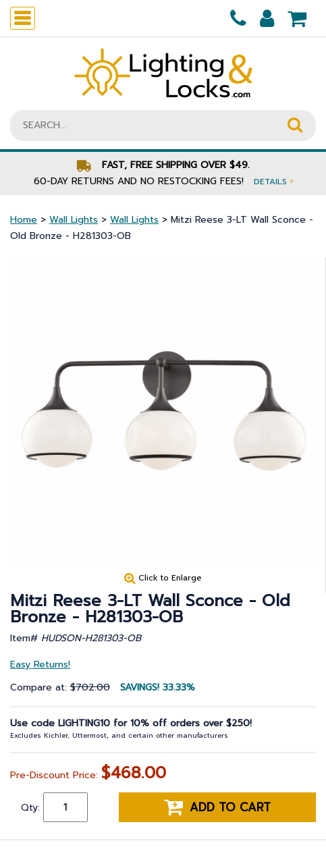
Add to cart (217, 807)
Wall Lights (74, 220)
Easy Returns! (40, 664)
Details (273, 181)
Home (24, 220)
